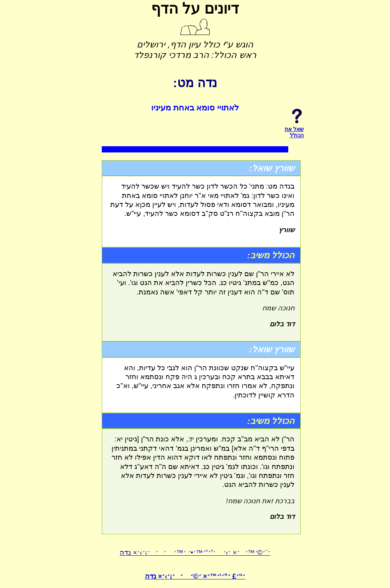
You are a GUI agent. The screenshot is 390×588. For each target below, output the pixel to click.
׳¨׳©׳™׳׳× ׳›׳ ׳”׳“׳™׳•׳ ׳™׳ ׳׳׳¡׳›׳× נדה (195, 553)
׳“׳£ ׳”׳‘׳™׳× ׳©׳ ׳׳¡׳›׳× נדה (195, 576)
